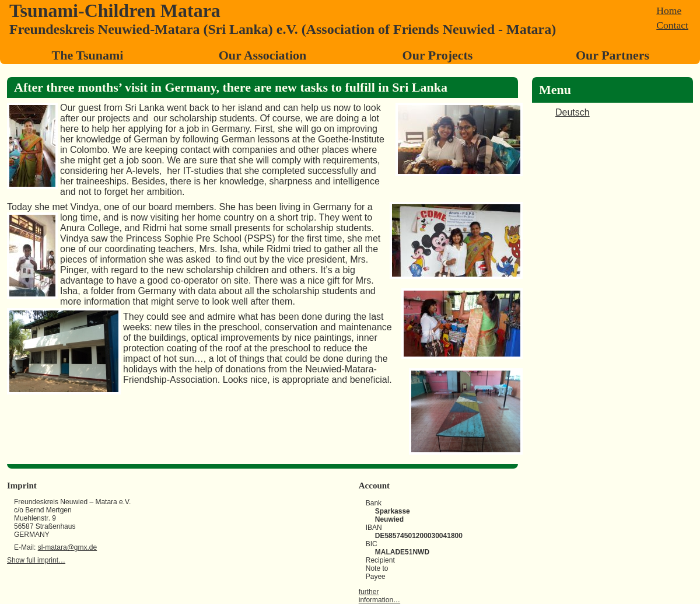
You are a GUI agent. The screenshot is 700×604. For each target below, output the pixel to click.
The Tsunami (88, 55)
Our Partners (612, 55)
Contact (672, 25)
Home (669, 11)
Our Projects (438, 55)
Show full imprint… (36, 560)
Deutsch (573, 112)
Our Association (263, 55)
